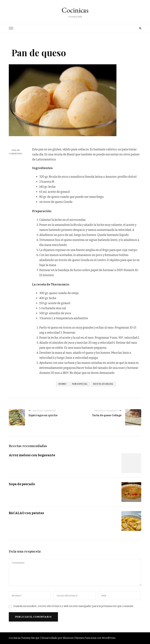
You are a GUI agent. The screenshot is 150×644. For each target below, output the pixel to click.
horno (62, 384)
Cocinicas (75, 10)
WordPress (109, 638)
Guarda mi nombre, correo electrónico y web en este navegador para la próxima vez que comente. (74, 606)
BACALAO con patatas (27, 513)
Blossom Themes (73, 638)
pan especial (80, 384)
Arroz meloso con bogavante (32, 455)
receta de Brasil (103, 384)
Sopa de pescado (22, 484)
